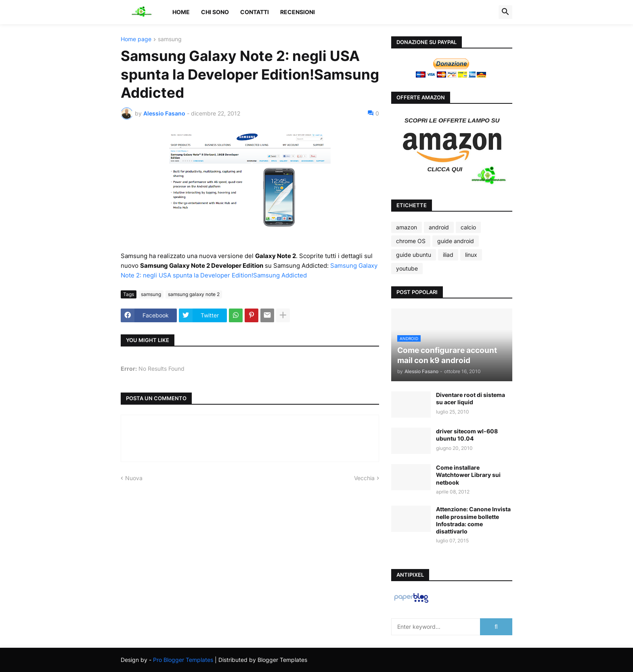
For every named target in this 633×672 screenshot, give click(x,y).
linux (471, 255)
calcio (468, 227)
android (439, 227)
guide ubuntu (414, 255)
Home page (136, 39)
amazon (407, 227)
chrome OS (411, 241)
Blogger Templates (282, 660)
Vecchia (364, 478)
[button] (505, 12)
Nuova (134, 478)
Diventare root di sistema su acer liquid (471, 398)
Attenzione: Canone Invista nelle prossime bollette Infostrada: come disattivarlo (473, 520)
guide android (456, 241)
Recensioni (298, 12)
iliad (448, 255)
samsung (170, 39)
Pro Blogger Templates (183, 660)
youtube (407, 268)
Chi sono (215, 12)
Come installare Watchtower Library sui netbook (468, 475)
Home (181, 12)
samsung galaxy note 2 (194, 294)
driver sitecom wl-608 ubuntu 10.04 (467, 435)
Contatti (255, 12)
